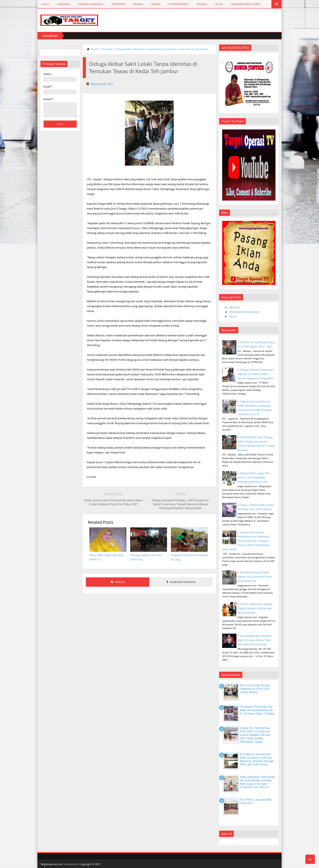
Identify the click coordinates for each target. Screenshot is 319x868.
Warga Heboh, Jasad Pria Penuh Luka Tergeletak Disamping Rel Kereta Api (253, 477)
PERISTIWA (118, 4)
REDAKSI (202, 4)
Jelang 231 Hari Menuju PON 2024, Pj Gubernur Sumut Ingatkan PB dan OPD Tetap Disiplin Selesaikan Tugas (255, 735)
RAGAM (156, 4)
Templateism (71, 864)
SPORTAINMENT (179, 4)
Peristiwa (107, 49)
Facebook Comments (181, 582)
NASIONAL (64, 4)
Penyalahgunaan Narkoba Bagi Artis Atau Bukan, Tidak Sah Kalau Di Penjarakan (254, 640)
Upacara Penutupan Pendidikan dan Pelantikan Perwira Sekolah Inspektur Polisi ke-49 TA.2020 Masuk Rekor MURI (246, 541)
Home (45, 4)
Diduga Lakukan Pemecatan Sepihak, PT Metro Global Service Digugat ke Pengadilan (256, 374)
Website (118, 582)
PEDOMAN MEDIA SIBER (246, 4)
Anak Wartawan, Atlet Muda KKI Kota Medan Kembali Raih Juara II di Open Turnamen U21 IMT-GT (257, 782)
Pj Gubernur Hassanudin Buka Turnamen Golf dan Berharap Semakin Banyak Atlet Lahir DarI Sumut (257, 759)
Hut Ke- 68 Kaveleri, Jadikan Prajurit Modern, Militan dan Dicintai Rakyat (255, 608)
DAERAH (138, 4)
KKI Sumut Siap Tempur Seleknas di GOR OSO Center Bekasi (255, 689)
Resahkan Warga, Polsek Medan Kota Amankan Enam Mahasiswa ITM (255, 577)
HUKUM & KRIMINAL (91, 4)
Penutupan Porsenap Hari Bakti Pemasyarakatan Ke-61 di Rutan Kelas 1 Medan (257, 710)
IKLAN (219, 4)
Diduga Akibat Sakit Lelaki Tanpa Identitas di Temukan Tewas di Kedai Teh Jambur (162, 49)
